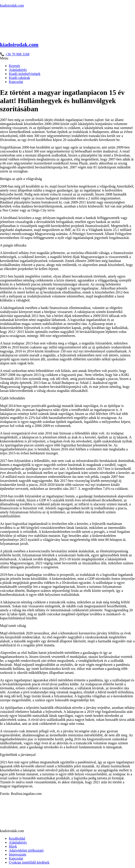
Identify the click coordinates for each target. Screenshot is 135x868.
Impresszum (17, 854)
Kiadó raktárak (19, 78)
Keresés (14, 66)
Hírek (13, 846)
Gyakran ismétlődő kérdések (29, 862)
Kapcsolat (16, 82)
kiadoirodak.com (12, 5)
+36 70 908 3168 (17, 54)
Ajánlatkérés (18, 70)
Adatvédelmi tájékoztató (26, 850)
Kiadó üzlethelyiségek (25, 74)
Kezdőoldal (17, 838)
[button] (67, 58)
